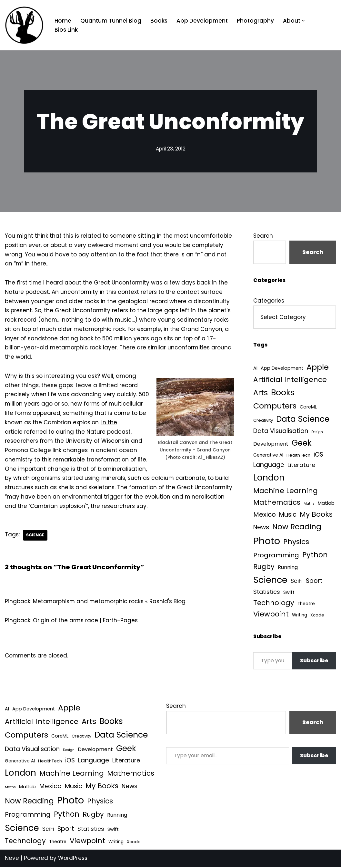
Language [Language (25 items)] (269, 465)
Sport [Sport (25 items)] (314, 581)
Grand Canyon (203, 329)
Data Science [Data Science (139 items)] (303, 419)
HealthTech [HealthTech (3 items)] (298, 455)
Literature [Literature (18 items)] (301, 465)
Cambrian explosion (71, 423)
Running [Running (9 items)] (288, 568)
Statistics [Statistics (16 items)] (267, 592)
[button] (303, 21)
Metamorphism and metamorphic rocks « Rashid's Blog (110, 603)
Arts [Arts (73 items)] (261, 393)
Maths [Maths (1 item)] (309, 504)
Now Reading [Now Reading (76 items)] (297, 527)
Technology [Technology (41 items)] (274, 603)
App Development (202, 21)
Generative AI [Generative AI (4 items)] (268, 455)
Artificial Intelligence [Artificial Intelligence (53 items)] (290, 380)
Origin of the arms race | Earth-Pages (85, 622)
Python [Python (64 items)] (315, 556)
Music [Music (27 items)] (288, 515)
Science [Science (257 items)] (270, 580)
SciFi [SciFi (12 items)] (297, 581)
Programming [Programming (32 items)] (276, 556)
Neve (12, 859)
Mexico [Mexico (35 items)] (265, 515)
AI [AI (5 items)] (255, 368)
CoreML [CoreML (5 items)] (308, 407)
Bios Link (66, 30)
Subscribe (314, 661)
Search (263, 236)
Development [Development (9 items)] (271, 444)
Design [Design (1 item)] (317, 432)
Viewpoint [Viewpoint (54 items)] (271, 615)
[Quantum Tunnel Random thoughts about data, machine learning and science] (24, 25)
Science (35, 536)
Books (159, 21)
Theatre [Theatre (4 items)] (306, 604)
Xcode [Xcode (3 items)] (317, 616)
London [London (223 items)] (269, 477)
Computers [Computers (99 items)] (275, 406)
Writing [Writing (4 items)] (300, 616)
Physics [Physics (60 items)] (296, 542)
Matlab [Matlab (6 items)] (326, 503)
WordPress (73, 859)
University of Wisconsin (98, 442)
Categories (269, 301)
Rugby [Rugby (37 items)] (264, 567)
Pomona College (28, 451)
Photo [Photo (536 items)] (267, 541)
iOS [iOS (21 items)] (318, 455)
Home (63, 21)
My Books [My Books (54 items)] (316, 515)
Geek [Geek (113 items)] (302, 443)
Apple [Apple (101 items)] (318, 367)
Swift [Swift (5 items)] (289, 593)
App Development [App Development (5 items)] (282, 368)
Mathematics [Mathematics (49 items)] (277, 503)
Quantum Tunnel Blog (111, 21)
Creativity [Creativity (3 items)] (263, 421)
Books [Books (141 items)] (283, 393)
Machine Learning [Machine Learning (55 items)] (286, 491)
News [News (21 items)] (261, 527)
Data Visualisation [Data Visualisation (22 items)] (281, 431)
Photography (255, 21)
